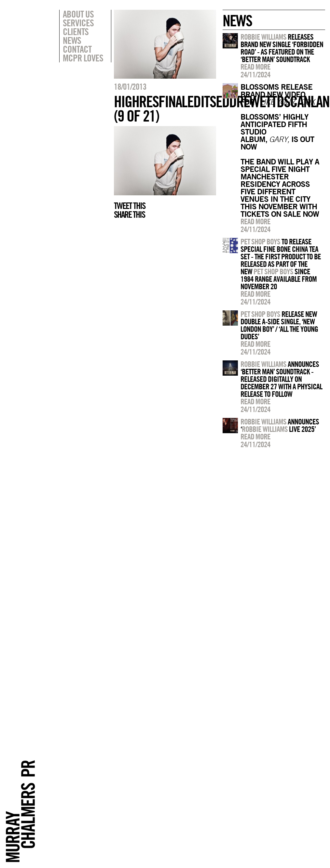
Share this (129, 214)
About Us (78, 14)
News (72, 40)
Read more (255, 67)
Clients (76, 32)
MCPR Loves (83, 58)
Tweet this (130, 206)
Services (78, 23)
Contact (77, 49)
